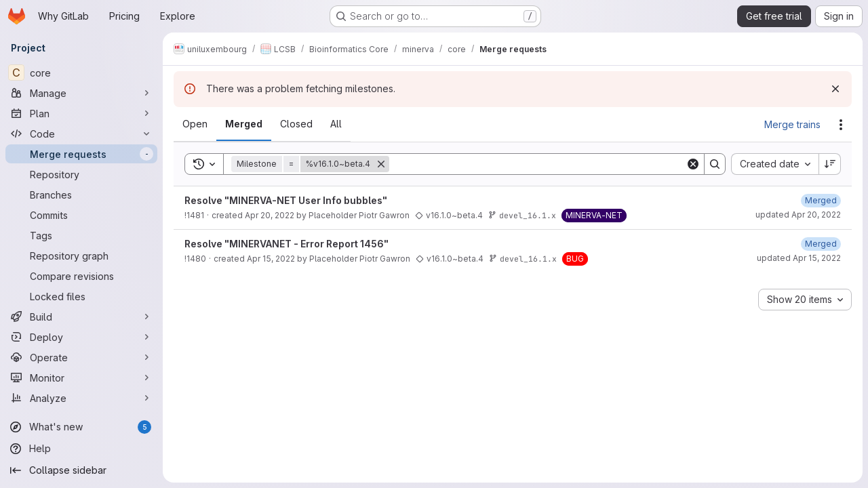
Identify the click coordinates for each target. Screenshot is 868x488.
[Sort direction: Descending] (830, 164)
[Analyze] (81, 398)
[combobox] (775, 164)
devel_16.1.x (522, 215)
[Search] (537, 164)
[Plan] (81, 113)
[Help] (81, 449)
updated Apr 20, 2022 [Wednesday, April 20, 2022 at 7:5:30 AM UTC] (798, 215)
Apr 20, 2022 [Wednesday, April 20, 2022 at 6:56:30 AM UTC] (270, 215)
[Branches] (81, 195)
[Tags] (81, 235)
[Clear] (693, 164)
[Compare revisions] (81, 276)
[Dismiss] (835, 89)
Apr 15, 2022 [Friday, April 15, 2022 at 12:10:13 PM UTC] (271, 259)
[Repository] (81, 174)
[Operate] (81, 357)
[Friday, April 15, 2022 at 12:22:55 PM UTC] (821, 244)
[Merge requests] (81, 154)
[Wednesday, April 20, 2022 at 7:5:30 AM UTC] (821, 200)
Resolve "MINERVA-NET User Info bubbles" (286, 200)
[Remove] (381, 164)
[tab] (195, 124)
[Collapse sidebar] (81, 470)
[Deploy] (81, 337)
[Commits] (81, 215)
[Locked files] (81, 296)
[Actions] (841, 125)
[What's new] (81, 427)
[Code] (81, 134)
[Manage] (81, 93)
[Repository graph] (81, 256)
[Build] (81, 317)
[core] (81, 73)
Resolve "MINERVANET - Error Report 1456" (287, 244)
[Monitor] (81, 378)
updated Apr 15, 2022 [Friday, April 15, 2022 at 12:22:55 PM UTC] (799, 258)
